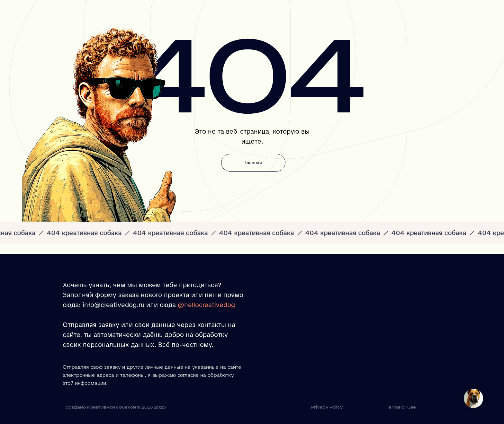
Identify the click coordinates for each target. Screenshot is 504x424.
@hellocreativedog (206, 305)
